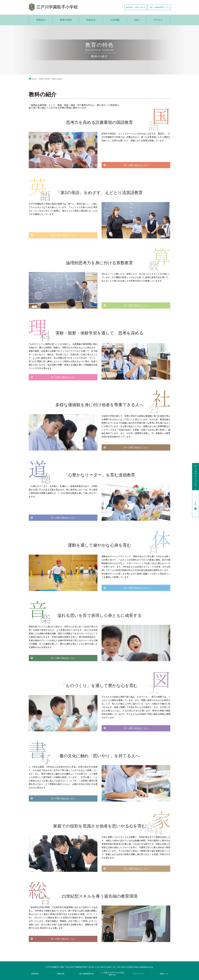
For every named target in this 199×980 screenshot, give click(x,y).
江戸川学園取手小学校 (57, 7)
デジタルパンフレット (196, 476)
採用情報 (35, 974)
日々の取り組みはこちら (136, 165)
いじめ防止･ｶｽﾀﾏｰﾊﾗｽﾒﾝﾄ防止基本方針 (112, 974)
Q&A (137, 20)
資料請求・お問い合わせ (136, 7)
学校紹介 (41, 20)
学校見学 (196, 504)
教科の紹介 (57, 79)
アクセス (158, 20)
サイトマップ (138, 974)
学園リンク (164, 974)
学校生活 (91, 20)
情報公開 (61, 974)
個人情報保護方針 (87, 974)
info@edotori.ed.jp (146, 967)
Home (33, 79)
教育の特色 (66, 20)
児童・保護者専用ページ (159, 7)
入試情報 (115, 20)
